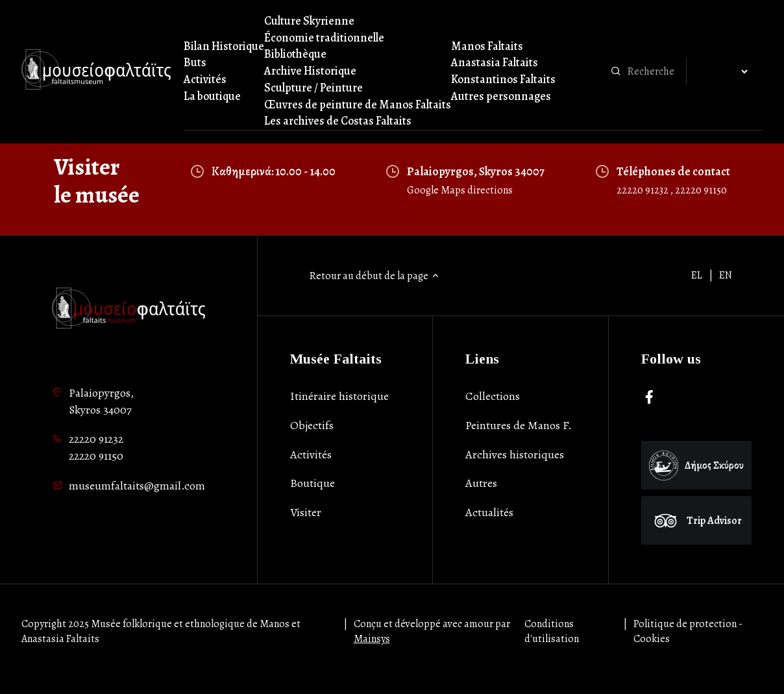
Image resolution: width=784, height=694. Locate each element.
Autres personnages (501, 96)
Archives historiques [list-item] (515, 454)
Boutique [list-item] (312, 483)
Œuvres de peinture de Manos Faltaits (358, 105)
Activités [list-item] (311, 454)
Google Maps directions (460, 190)
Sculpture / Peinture (313, 88)
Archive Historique (310, 71)
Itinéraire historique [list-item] (339, 396)
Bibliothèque (295, 54)
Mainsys (372, 639)
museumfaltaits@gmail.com (137, 486)
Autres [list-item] (481, 483)
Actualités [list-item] (489, 512)
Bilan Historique (224, 46)
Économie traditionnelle (324, 38)
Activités (205, 79)
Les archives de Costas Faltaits (338, 121)
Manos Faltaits (487, 46)
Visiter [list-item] (306, 512)
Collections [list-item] (493, 396)
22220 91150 (701, 190)
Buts (195, 62)
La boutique (212, 96)
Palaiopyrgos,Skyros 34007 (101, 401)
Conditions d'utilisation (552, 631)
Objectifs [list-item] (312, 425)
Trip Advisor (696, 521)
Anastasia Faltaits (495, 62)
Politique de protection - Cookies (688, 631)
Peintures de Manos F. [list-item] (519, 425)
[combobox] (654, 71)
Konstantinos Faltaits (503, 79)
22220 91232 (643, 190)
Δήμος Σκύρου (696, 465)
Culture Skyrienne (309, 21)
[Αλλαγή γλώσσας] (725, 72)
